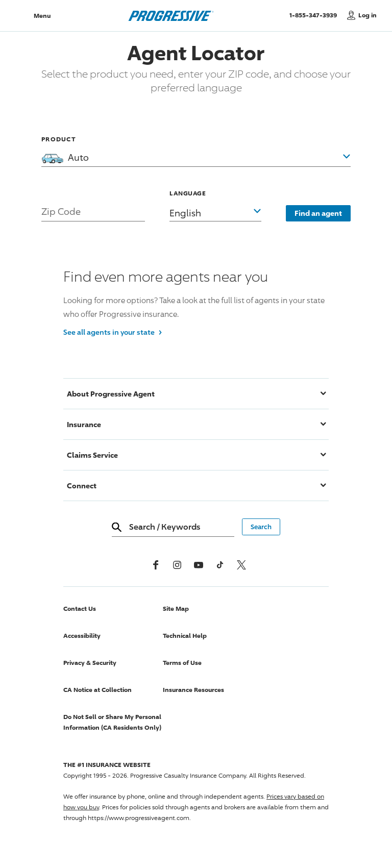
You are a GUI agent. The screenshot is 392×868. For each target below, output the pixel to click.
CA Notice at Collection (97, 690)
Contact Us (80, 609)
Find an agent (318, 213)
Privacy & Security (90, 663)
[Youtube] (199, 565)
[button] (215, 204)
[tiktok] (220, 565)
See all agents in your (113, 331)
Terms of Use (182, 663)
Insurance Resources (193, 690)
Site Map (176, 609)
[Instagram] (177, 565)
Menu (42, 16)
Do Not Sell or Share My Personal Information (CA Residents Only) (112, 722)
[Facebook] (156, 565)
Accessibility (82, 636)
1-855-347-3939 (316, 15)
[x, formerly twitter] (241, 565)
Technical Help (185, 636)
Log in (367, 15)
